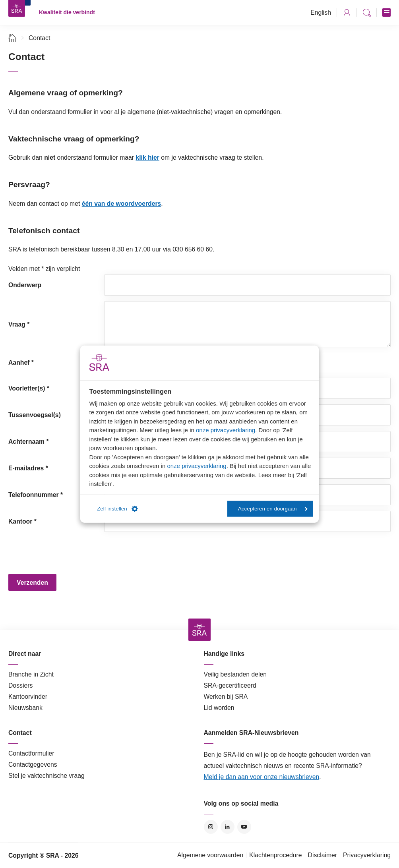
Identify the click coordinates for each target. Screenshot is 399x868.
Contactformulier (31, 753)
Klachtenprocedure (275, 855)
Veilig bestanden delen (235, 674)
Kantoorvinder (28, 697)
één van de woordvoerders (122, 204)
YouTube (244, 827)
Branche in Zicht (31, 674)
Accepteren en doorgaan (273, 509)
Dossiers (20, 685)
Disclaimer (323, 855)
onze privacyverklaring (226, 430)
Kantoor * (22, 521)
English (321, 13)
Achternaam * (29, 442)
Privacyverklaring (367, 855)
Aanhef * (21, 362)
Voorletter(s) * (29, 388)
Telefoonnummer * (36, 495)
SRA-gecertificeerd (230, 685)
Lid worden (219, 708)
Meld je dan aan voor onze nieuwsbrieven (262, 777)
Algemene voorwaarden (210, 855)
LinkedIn (228, 827)
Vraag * (19, 324)
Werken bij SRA (226, 697)
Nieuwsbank (25, 708)
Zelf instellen (117, 509)
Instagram (211, 827)
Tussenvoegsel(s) (35, 415)
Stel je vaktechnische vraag (46, 776)
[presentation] (165, 553)
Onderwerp (25, 285)
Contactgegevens (33, 765)
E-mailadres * (28, 468)
